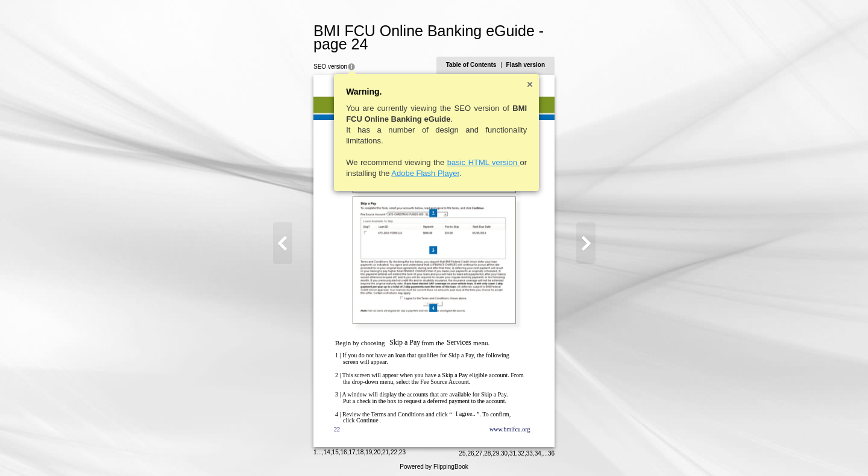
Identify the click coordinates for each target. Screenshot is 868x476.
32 (520, 450)
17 (353, 449)
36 (550, 450)
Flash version (524, 65)
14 (328, 449)
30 (503, 450)
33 (528, 450)
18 (361, 449)
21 (387, 449)
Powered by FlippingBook (434, 463)
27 (478, 450)
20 (378, 449)
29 (495, 450)
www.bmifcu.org (511, 429)
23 (404, 449)
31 (511, 450)
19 (370, 449)
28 (486, 450)
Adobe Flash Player (426, 173)
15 (337, 449)
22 (395, 449)
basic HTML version (485, 162)
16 (345, 449)
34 (537, 450)
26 (469, 450)
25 (461, 450)
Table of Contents (470, 65)
